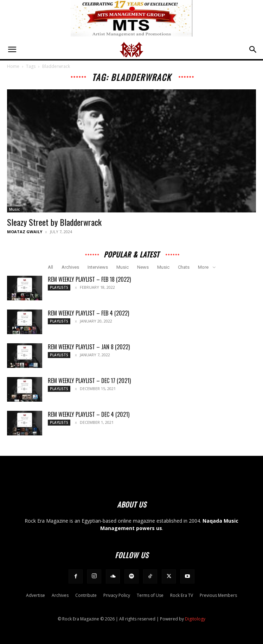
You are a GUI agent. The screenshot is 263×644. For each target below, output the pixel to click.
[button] (12, 50)
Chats (184, 267)
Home (13, 66)
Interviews (98, 267)
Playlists (59, 287)
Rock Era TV (182, 595)
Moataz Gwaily (25, 232)
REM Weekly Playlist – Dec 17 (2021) (89, 381)
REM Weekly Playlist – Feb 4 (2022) (88, 313)
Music (14, 209)
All (50, 267)
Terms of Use (150, 595)
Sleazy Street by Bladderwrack (54, 222)
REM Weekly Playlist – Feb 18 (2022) (89, 279)
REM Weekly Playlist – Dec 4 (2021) (89, 414)
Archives (70, 267)
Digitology (195, 619)
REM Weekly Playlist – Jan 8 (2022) (89, 347)
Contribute (86, 595)
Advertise (36, 595)
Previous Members (218, 595)
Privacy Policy (117, 595)
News (143, 267)
